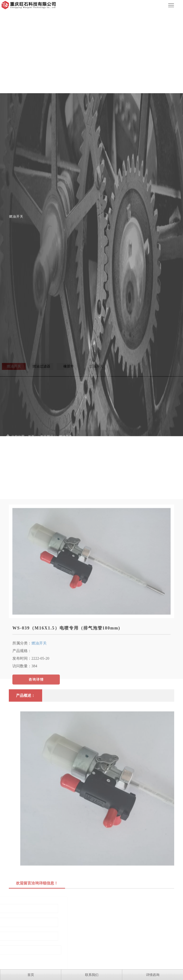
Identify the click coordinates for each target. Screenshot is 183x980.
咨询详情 (36, 737)
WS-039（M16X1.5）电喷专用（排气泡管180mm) (66, 685)
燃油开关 (39, 700)
